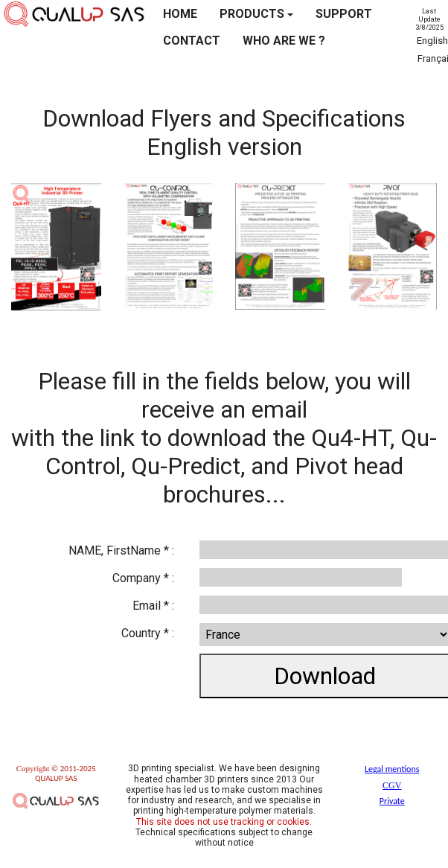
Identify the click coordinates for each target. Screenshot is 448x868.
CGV (392, 785)
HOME (180, 14)
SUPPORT (344, 14)
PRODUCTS (256, 14)
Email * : (153, 606)
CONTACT (192, 41)
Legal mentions (392, 769)
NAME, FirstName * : (121, 551)
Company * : (143, 578)
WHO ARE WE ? (284, 41)
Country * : (148, 633)
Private (392, 801)
